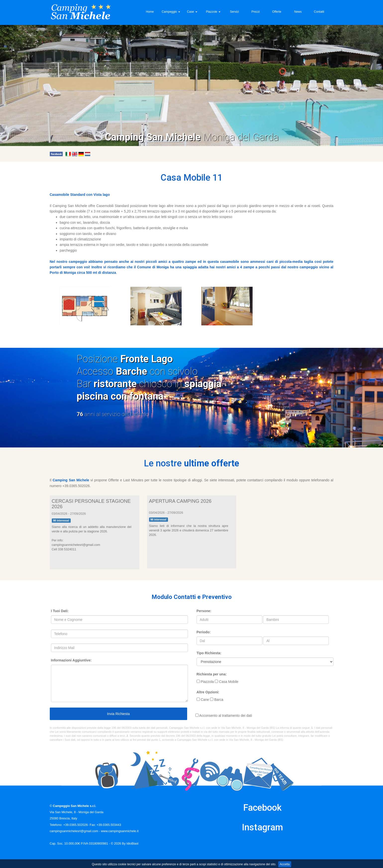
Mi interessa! (61, 520)
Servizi (234, 12)
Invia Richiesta (118, 714)
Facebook (262, 808)
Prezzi (255, 12)
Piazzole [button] (213, 12)
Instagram (262, 827)
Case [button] (192, 12)
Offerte (277, 12)
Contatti (319, 12)
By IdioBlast (130, 844)
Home (150, 12)
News (298, 12)
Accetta (285, 864)
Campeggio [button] (171, 12)
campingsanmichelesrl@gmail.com (74, 831)
